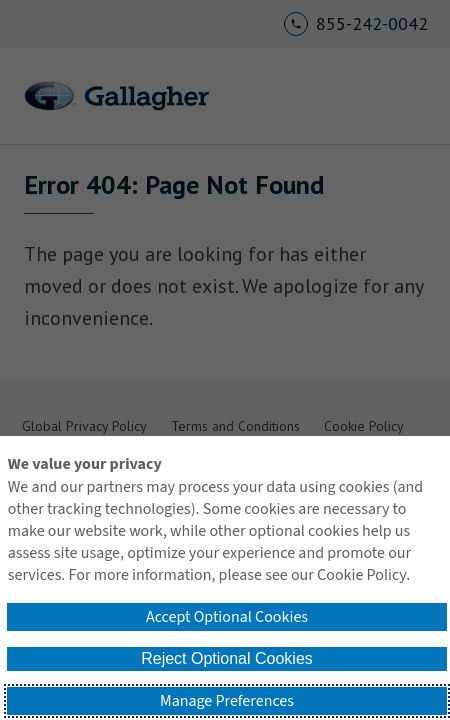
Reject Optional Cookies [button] (227, 658)
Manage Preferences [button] (227, 701)
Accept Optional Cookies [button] (227, 617)
